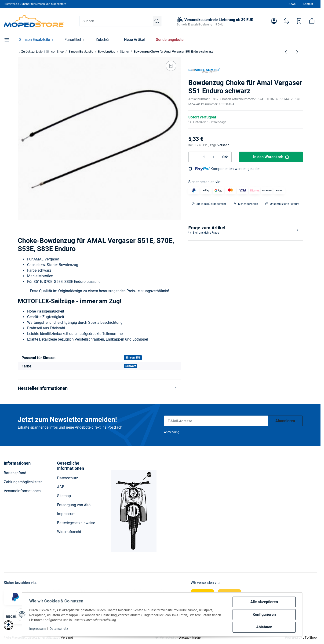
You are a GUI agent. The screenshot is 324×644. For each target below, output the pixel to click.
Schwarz (131, 366)
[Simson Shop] (34, 21)
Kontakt (308, 4)
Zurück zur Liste (30, 52)
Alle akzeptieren (264, 602)
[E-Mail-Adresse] (216, 421)
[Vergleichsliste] (287, 21)
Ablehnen (264, 627)
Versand (223, 145)
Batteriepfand (15, 473)
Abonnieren (285, 421)
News (292, 4)
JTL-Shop (310, 637)
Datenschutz (59, 629)
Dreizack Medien (191, 637)
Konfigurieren (264, 614)
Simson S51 (133, 358)
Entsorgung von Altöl (74, 505)
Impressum (38, 629)
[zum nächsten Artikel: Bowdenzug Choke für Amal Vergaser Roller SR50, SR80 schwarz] (297, 52)
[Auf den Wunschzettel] (171, 66)
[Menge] (204, 157)
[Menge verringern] (194, 157)
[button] (274, 21)
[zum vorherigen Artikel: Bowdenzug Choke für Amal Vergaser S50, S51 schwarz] (286, 52)
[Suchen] (120, 21)
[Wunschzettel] (299, 21)
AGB (61, 487)
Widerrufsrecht (69, 532)
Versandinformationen (22, 491)
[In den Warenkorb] (271, 157)
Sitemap (64, 496)
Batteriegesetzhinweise (76, 523)
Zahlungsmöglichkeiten (23, 482)
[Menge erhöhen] (213, 157)
